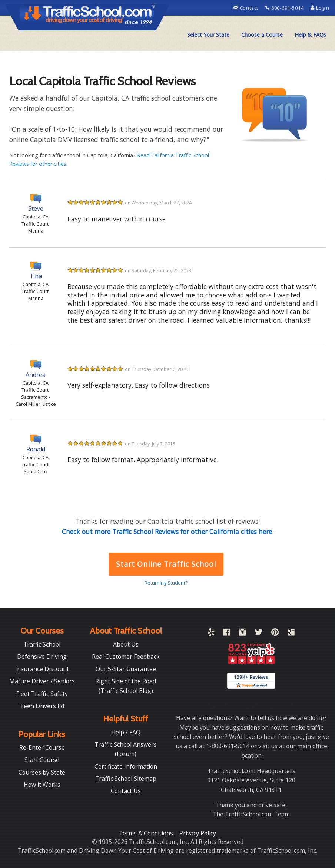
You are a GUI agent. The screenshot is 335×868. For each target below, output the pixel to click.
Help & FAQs (310, 35)
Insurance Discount (42, 669)
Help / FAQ (126, 732)
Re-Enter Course (42, 747)
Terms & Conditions (147, 833)
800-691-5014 (285, 8)
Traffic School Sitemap (126, 779)
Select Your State (208, 35)
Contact (247, 8)
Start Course (42, 760)
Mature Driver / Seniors (42, 681)
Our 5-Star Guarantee (126, 669)
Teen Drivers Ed (42, 706)
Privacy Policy (198, 833)
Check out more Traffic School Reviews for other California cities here (167, 532)
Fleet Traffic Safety (42, 694)
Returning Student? (166, 583)
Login (320, 8)
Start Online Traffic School (166, 564)
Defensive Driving (42, 657)
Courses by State (42, 772)
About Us (126, 644)
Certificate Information (126, 766)
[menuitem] (208, 35)
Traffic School (42, 644)
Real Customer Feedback (126, 657)
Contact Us (126, 791)
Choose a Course (262, 35)
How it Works (42, 785)
